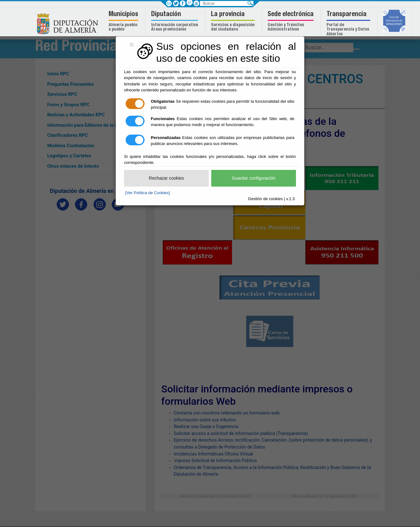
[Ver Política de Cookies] (148, 193)
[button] (124, 22)
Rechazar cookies (166, 178)
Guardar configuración (254, 178)
